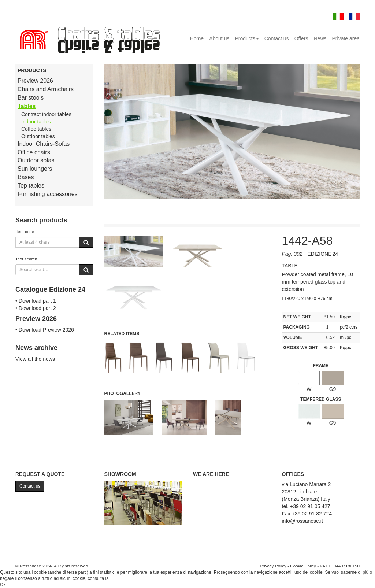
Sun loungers (35, 169)
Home (197, 38)
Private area (346, 38)
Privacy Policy (273, 566)
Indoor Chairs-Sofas (44, 144)
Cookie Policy (303, 566)
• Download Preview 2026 (45, 330)
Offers (301, 38)
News (320, 38)
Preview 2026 (35, 81)
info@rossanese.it (302, 521)
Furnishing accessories (48, 194)
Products (247, 38)
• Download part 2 (36, 308)
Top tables (31, 186)
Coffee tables (36, 129)
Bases (26, 177)
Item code (25, 231)
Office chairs (34, 152)
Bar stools (31, 98)
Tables (27, 106)
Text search (26, 259)
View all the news (35, 359)
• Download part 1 (36, 301)
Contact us (277, 38)
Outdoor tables (38, 136)
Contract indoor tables (46, 114)
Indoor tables (36, 122)
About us (219, 38)
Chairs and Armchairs (46, 89)
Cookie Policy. (124, 578)
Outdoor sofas (36, 160)
